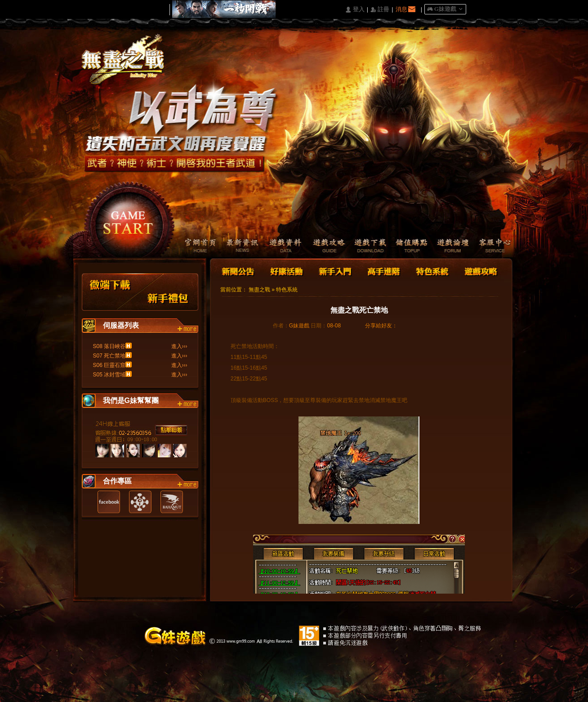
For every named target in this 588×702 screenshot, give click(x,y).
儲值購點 (408, 246)
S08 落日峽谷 (109, 346)
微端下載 (111, 292)
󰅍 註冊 (380, 10)
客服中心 (494, 246)
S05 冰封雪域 (109, 375)
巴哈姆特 (172, 502)
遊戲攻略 (323, 246)
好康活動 (285, 271)
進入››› (179, 346)
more (188, 329)
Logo (127, 67)
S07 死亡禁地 (109, 356)
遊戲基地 (140, 502)
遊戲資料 (280, 246)
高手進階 (383, 271)
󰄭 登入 (355, 10)
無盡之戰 (259, 290)
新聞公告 (239, 271)
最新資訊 (238, 246)
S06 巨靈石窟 (109, 365)
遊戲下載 (366, 246)
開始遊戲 (128, 218)
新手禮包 (168, 292)
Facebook (109, 502)
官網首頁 (195, 246)
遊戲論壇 (451, 246)
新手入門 (335, 271)
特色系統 (431, 271)
